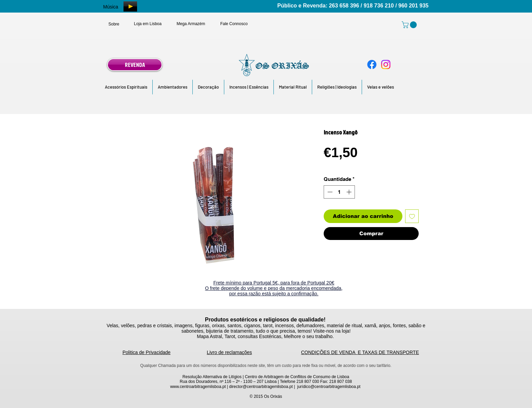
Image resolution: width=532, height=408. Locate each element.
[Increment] (350, 192)
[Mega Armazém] (191, 24)
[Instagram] (386, 64)
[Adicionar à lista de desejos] (412, 216)
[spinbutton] (339, 192)
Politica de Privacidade (147, 352)
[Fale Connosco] (234, 24)
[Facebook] (372, 64)
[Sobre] (114, 24)
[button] (126, 87)
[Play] (130, 6)
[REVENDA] (135, 65)
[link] (410, 25)
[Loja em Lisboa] (148, 24)
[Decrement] (329, 192)
